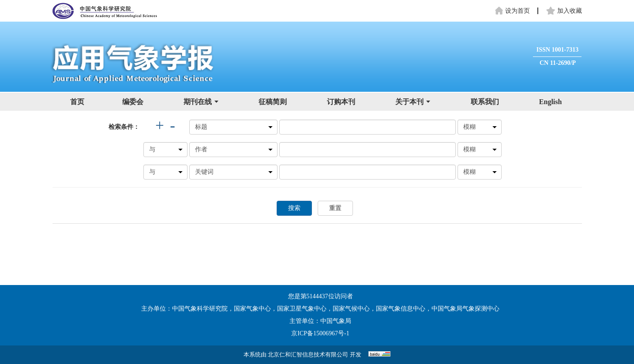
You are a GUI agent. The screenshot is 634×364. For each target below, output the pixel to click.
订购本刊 (341, 102)
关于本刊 (413, 102)
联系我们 (485, 102)
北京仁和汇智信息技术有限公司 (308, 355)
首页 (77, 102)
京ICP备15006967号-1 (320, 333)
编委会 (133, 102)
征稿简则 (273, 102)
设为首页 (512, 11)
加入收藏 (564, 11)
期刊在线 (201, 102)
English (551, 102)
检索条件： (124, 127)
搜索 (294, 208)
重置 (335, 208)
